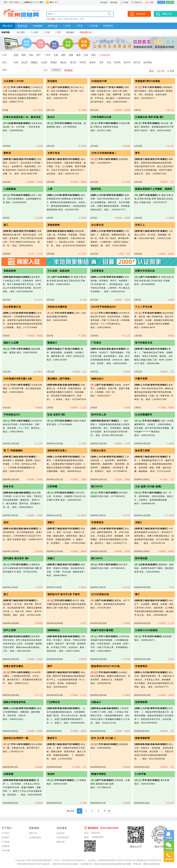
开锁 (71, 19)
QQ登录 (161, 2)
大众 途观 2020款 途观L (149, 486)
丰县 (109, 62)
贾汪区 (73, 62)
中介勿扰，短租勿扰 (59, 271)
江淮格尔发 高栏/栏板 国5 (149, 117)
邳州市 (117, 62)
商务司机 (96, 189)
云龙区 (44, 62)
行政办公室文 (99, 451)
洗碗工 (51, 558)
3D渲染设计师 (99, 81)
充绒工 (139, 522)
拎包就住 (52, 81)
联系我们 (6, 837)
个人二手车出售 (144, 307)
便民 (63, 55)
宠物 (71, 55)
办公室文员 (97, 225)
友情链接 (6, 846)
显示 (151, 71)
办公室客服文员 (12, 307)
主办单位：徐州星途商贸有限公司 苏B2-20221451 (110, 860)
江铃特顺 (52, 486)
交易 (56, 55)
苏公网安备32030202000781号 (147, 860)
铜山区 (63, 62)
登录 (152, 2)
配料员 (7, 153)
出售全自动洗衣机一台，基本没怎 (22, 117)
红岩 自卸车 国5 (56, 415)
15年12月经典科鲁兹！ (104, 153)
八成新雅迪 (10, 189)
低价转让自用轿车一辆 (16, 738)
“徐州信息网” (38, 860)
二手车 (81, 19)
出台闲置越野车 (144, 415)
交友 (86, 55)
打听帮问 (108, 26)
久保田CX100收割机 (146, 630)
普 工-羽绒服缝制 (13, 451)
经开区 (83, 62)
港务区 (93, 62)
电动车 (51, 774)
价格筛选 (56, 70)
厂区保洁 (96, 343)
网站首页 (8, 26)
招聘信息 (53, 26)
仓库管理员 (97, 271)
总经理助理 (141, 702)
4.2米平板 (141, 774)
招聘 (24, 55)
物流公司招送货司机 (15, 702)
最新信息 (23, 26)
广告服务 (6, 842)
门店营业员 (54, 702)
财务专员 (9, 486)
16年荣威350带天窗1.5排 (18, 379)
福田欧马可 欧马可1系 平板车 (64, 594)
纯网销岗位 (54, 630)
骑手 (50, 666)
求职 (75, 19)
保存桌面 (104, 2)
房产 (39, 55)
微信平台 (139, 2)
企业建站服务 (35, 837)
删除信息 (61, 842)
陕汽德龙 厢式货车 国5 (16, 558)
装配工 (51, 522)
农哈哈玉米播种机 (57, 307)
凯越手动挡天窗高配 (102, 630)
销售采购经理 (142, 738)
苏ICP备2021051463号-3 (73, 860)
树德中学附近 (99, 774)
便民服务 (70, 32)
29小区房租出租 (100, 594)
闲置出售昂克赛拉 (13, 666)
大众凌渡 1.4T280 (14, 81)
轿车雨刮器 (141, 558)
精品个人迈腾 (11, 343)
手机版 (124, 2)
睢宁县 (137, 62)
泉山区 (25, 62)
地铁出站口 (97, 379)
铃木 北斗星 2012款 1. (104, 738)
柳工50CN (97, 486)
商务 (94, 55)
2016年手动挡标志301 (104, 307)
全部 (16, 55)
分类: (5, 55)
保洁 (6, 522)
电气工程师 (10, 630)
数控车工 (52, 738)
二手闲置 (93, 26)
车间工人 (140, 225)
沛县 (101, 62)
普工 (6, 225)
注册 (147, 2)
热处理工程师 (142, 451)
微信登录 (170, 2)
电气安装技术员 (144, 343)
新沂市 (127, 62)
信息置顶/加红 (63, 837)
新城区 (54, 62)
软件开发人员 (99, 415)
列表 (172, 71)
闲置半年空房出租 (145, 271)
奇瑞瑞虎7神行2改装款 (148, 81)
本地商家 (38, 26)
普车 (138, 153)
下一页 (107, 811)
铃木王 (51, 117)
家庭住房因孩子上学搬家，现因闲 (154, 189)
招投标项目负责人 (57, 451)
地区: (5, 62)
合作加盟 (6, 850)
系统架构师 (54, 225)
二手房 (65, 19)
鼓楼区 (34, 62)
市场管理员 (97, 522)
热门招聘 (21, 32)
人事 (50, 189)
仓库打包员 (54, 153)
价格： (5, 70)
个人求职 (34, 32)
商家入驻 (33, 833)
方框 (162, 71)
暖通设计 (52, 343)
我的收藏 (114, 2)
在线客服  (9, 774)
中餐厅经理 (141, 379)
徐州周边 (148, 62)
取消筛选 (69, 70)
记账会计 (96, 702)
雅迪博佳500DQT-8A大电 (105, 666)
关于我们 (6, 833)
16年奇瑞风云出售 (101, 117)
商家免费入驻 (86, 32)
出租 (59, 19)
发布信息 (106, 55)
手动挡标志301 (12, 415)
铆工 (138, 594)
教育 (78, 55)
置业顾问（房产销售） (60, 379)
